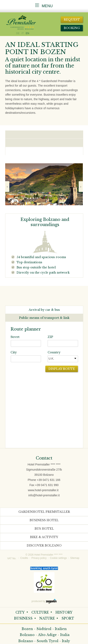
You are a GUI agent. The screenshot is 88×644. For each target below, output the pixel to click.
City (14, 352)
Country (54, 352)
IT (23, 33)
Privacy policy (39, 558)
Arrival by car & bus (44, 310)
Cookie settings (58, 558)
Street (15, 337)
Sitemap (75, 558)
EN (27, 33)
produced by (44, 601)
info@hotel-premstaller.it (44, 495)
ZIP (50, 337)
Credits (24, 558)
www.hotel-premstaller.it (43, 490)
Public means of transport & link (44, 318)
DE (18, 33)
